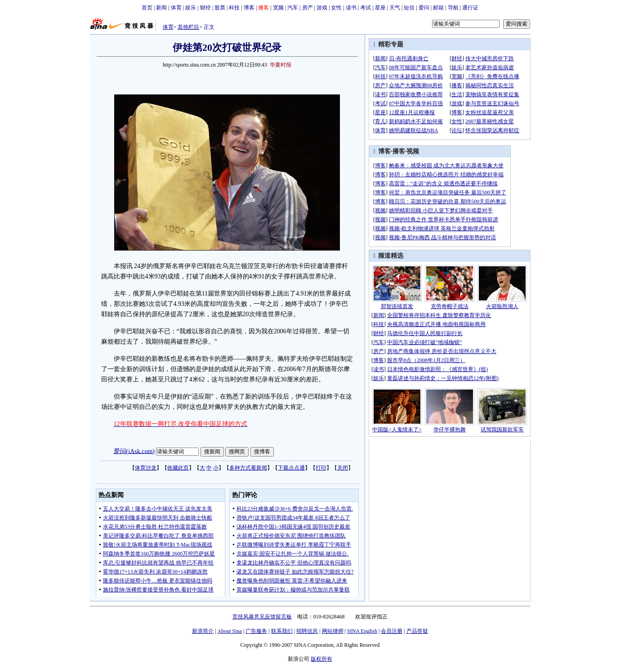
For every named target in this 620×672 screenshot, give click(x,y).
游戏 (322, 8)
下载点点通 (291, 468)
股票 (220, 8)
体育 (176, 8)
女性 (336, 8)
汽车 (293, 8)
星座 (380, 8)
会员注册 (392, 631)
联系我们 (282, 631)
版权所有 (321, 659)
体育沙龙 (146, 468)
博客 (249, 8)
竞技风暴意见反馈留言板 (262, 617)
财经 (205, 8)
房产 (308, 8)
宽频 (278, 8)
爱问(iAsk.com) (134, 451)
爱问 (424, 8)
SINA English (362, 631)
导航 (453, 8)
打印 (321, 468)
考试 (366, 8)
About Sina (230, 631)
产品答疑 (417, 631)
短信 (409, 8)
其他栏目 (188, 27)
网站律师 (333, 631)
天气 (395, 8)
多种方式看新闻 (248, 468)
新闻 (161, 8)
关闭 (343, 468)
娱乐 (191, 8)
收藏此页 (178, 468)
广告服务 (256, 631)
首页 (147, 8)
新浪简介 (203, 631)
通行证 (470, 8)
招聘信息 (307, 631)
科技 (234, 8)
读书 (351, 8)
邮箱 (438, 8)
